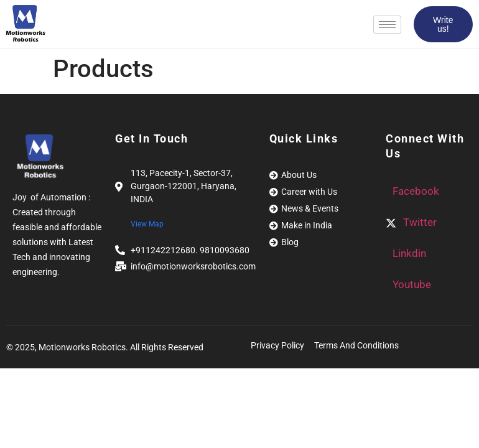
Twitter (411, 222)
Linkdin (408, 253)
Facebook (415, 191)
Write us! (443, 24)
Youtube (411, 284)
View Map (147, 224)
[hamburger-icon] (387, 25)
